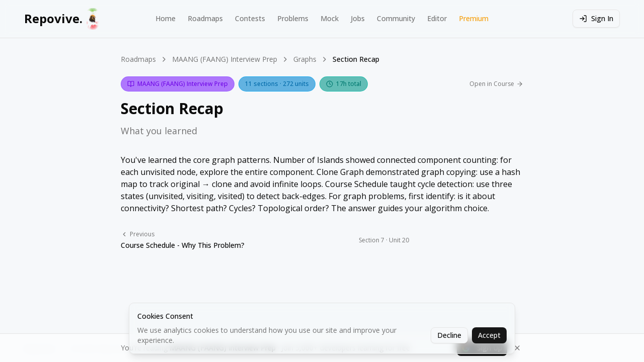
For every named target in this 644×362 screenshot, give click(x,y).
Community (396, 18)
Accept (489, 335)
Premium (474, 18)
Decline (449, 335)
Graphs (305, 59)
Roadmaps (205, 18)
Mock (330, 18)
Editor (437, 18)
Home (166, 18)
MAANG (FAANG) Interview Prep (225, 59)
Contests (250, 18)
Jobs (358, 18)
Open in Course (496, 84)
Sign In (596, 18)
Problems (293, 18)
